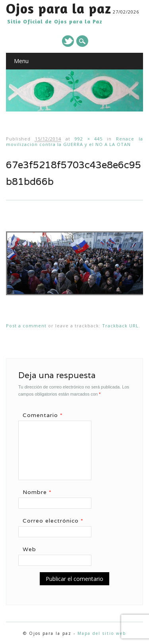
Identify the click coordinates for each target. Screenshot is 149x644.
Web (29, 549)
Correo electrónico (56, 521)
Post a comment (26, 326)
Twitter (68, 41)
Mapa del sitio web (102, 633)
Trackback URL (120, 326)
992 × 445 (89, 139)
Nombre (40, 492)
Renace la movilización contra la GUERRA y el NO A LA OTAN (74, 141)
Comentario (45, 415)
